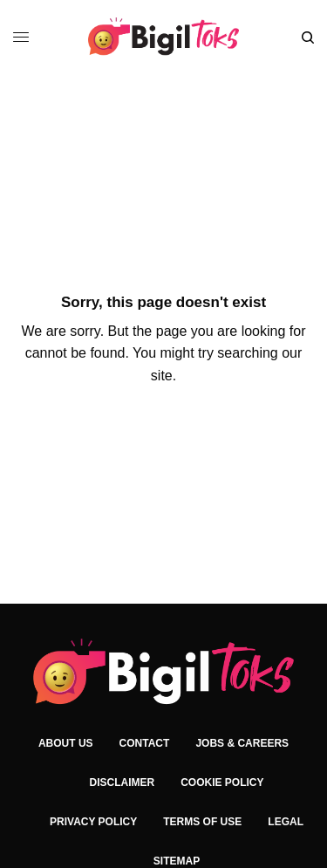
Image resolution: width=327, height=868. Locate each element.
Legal (286, 822)
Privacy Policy (93, 822)
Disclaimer (122, 783)
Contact (145, 743)
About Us (66, 743)
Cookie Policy (222, 783)
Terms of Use (202, 822)
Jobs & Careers (242, 743)
